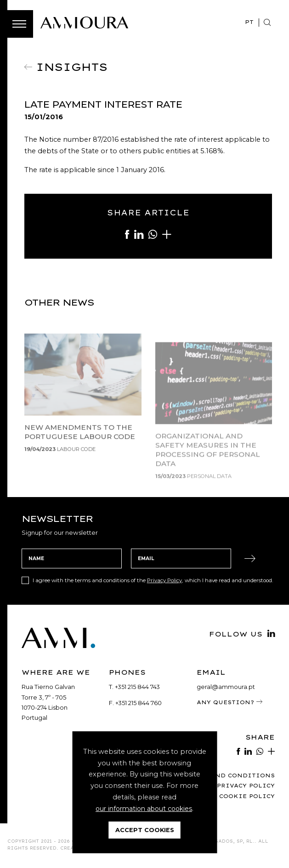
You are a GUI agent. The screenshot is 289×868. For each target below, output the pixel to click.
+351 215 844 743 (138, 689)
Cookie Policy (246, 798)
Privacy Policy (165, 582)
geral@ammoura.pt (226, 689)
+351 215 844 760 (139, 705)
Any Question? (230, 704)
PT (249, 22)
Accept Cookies (145, 830)
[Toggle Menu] (19, 24)
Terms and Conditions (229, 777)
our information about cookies (144, 809)
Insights (72, 67)
